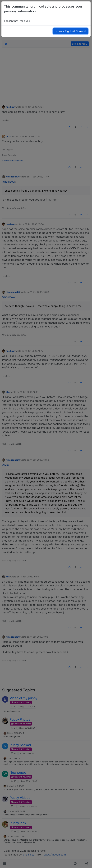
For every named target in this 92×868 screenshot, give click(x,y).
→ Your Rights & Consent (71, 31)
